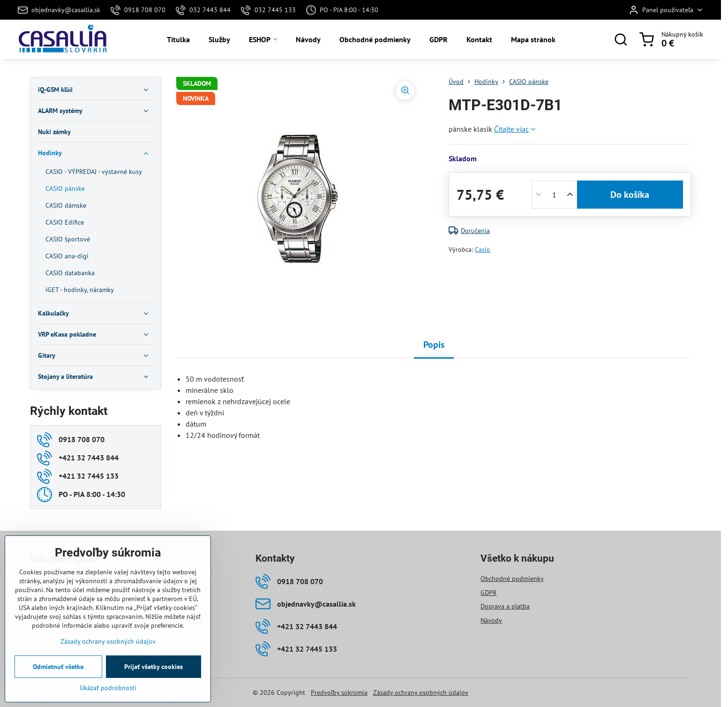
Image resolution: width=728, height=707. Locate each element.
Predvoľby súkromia (339, 692)
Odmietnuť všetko (58, 667)
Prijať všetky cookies (154, 667)
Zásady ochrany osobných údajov (421, 692)
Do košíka (630, 195)
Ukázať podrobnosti (108, 688)
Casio (483, 249)
